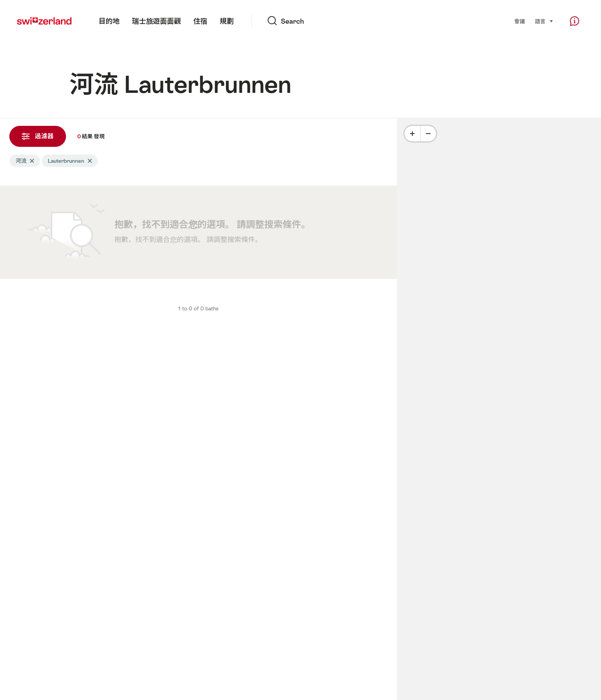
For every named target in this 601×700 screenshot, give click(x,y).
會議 (520, 21)
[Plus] (412, 134)
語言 (544, 21)
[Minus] (428, 134)
